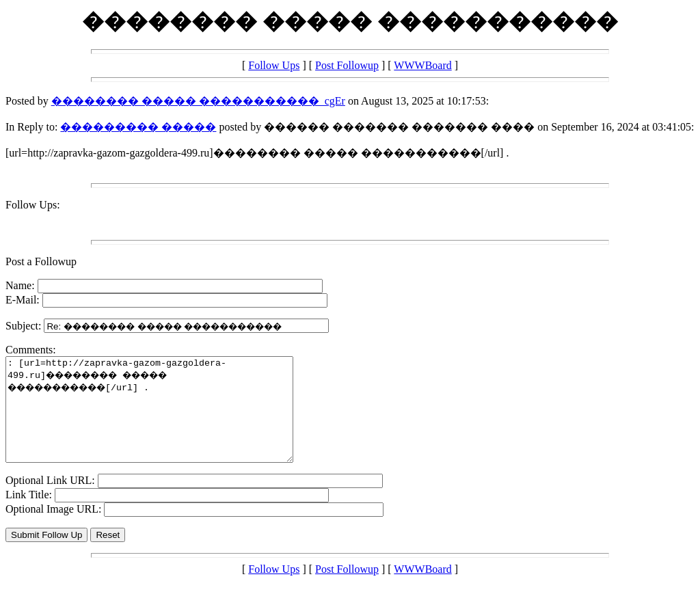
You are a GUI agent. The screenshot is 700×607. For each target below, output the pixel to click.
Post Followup (347, 65)
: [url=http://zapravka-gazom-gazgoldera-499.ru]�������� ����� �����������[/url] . (166, 420)
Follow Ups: (33, 205)
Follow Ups (274, 65)
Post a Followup (41, 261)
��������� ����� (138, 127)
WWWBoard (422, 65)
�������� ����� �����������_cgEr (198, 101)
